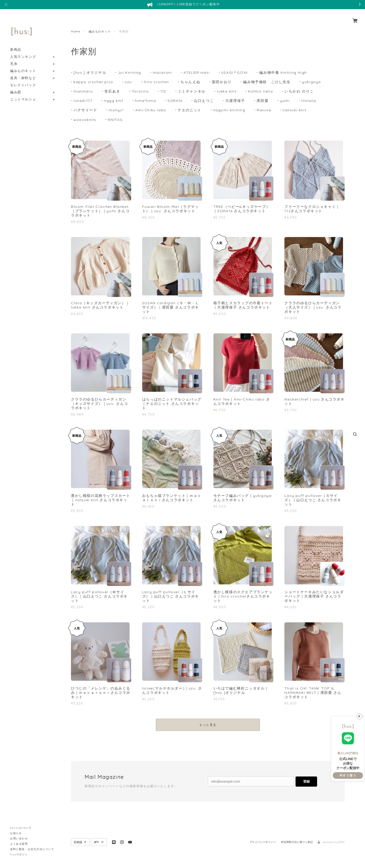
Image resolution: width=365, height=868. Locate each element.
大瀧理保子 (236, 101)
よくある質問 (19, 844)
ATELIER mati (198, 73)
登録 (306, 783)
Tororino (140, 92)
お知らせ (16, 833)
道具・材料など (23, 72)
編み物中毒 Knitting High (285, 73)
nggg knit (114, 101)
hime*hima (145, 101)
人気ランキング (23, 51)
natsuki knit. (295, 111)
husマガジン (19, 854)
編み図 (16, 86)
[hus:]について (21, 828)
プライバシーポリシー (263, 843)
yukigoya (313, 82)
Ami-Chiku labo (151, 111)
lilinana (309, 101)
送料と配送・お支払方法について (32, 849)
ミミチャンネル (192, 92)
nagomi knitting (230, 111)
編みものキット (23, 65)
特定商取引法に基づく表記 (297, 843)
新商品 (16, 44)
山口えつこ (204, 101)
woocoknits (85, 121)
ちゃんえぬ (192, 82)
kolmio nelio (261, 92)
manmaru (83, 92)
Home (76, 31)
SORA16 (175, 101)
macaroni (163, 73)
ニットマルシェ (23, 93)
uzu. (130, 82)
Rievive (264, 111)
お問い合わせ (19, 838)
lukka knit (227, 92)
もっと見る (208, 726)
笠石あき (112, 92)
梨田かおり (223, 82)
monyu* (116, 111)
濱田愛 (263, 101)
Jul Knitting (130, 73)
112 (164, 92)
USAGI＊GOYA (236, 73)
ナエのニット (190, 111)
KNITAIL (116, 121)
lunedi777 (83, 101)
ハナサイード (85, 111)
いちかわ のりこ (300, 92)
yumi (285, 101)
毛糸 (14, 58)
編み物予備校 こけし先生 (268, 82)
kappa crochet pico (94, 82)
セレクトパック (23, 79)
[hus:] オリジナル (90, 73)
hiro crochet (158, 82)
